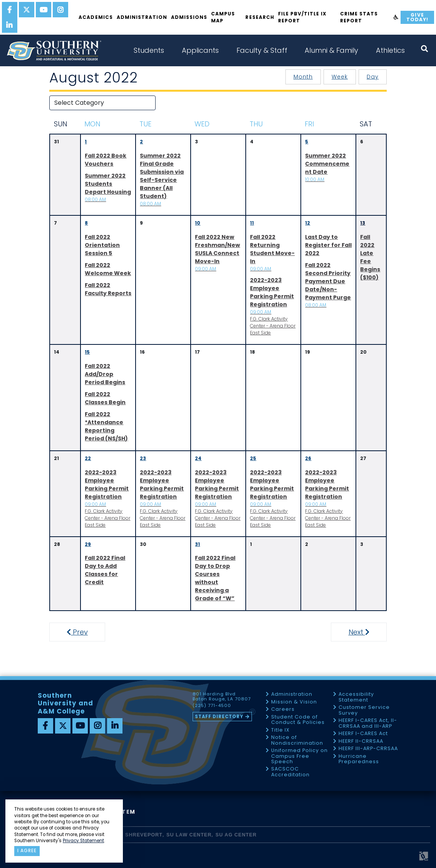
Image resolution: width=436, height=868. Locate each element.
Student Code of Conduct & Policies (298, 720)
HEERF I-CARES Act (363, 734)
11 (252, 223)
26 (308, 458)
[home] (54, 50)
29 (88, 544)
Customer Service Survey (364, 710)
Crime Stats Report (359, 17)
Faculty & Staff (262, 50)
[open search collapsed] (424, 49)
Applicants (200, 50)
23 (143, 458)
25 (253, 458)
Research (260, 17)
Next (366, 632)
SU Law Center (189, 835)
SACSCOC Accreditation (290, 772)
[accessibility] (396, 17)
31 (197, 544)
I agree (27, 851)
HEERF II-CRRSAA (361, 741)
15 (87, 352)
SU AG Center (236, 835)
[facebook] (10, 10)
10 (198, 223)
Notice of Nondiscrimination (297, 740)
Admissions (189, 17)
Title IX (280, 730)
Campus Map (223, 17)
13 (363, 223)
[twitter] (27, 10)
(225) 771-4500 (212, 706)
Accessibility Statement (356, 697)
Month (303, 77)
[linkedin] (10, 25)
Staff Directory (219, 717)
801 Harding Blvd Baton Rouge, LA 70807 (222, 697)
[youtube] (44, 10)
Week (340, 77)
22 (88, 458)
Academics (96, 17)
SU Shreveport (139, 835)
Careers (283, 709)
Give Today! (417, 17)
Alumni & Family (331, 50)
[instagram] (60, 10)
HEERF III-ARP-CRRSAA (368, 749)
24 (198, 458)
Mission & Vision (294, 702)
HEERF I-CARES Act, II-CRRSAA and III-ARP (368, 723)
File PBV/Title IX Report (302, 17)
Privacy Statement (83, 841)
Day (373, 77)
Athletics (390, 50)
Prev (81, 632)
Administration (142, 17)
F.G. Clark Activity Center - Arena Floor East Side (273, 306)
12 (308, 223)
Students (149, 50)
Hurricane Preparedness (359, 759)
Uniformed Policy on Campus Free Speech (299, 756)
